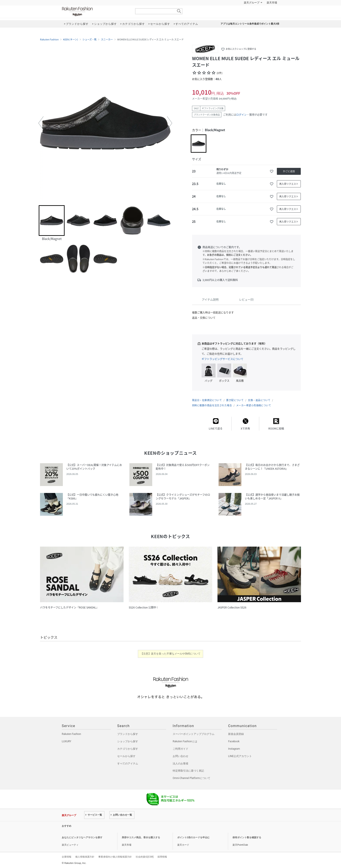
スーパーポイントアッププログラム (194, 734)
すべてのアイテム (128, 764)
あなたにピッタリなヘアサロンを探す (82, 837)
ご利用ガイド (181, 749)
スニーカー (107, 40)
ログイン (241, 115)
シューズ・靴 (89, 40)
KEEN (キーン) (71, 40)
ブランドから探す (128, 734)
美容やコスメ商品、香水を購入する (141, 837)
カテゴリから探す (128, 749)
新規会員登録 (236, 734)
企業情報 (67, 857)
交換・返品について (259, 400)
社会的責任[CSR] (145, 857)
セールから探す (126, 756)
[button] (41, 123)
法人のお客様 (181, 764)
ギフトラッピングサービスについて (222, 359)
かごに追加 (289, 171)
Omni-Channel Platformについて (191, 778)
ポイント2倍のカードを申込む (193, 837)
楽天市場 (272, 3)
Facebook (234, 741)
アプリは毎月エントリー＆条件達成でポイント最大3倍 (250, 24)
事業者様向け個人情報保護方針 (115, 857)
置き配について (235, 400)
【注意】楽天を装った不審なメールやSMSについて (171, 654)
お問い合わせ (181, 756)
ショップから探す (128, 741)
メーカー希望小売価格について (254, 405)
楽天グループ (252, 3)
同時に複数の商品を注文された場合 (212, 405)
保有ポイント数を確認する (247, 837)
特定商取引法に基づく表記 (188, 771)
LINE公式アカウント (240, 756)
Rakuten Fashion (95, 11)
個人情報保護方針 (85, 857)
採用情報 (162, 857)
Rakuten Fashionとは (185, 741)
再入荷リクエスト (289, 184)
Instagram (234, 749)
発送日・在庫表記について (207, 400)
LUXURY (67, 741)
